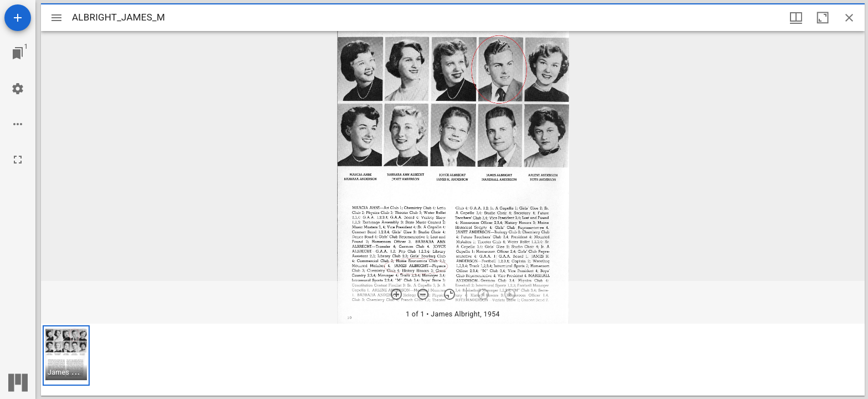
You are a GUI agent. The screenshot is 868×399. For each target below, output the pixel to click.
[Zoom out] (423, 294)
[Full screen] (18, 160)
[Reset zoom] (449, 294)
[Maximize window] (823, 18)
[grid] (453, 360)
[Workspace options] (18, 124)
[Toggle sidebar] (56, 18)
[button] (66, 355)
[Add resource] (18, 18)
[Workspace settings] (18, 89)
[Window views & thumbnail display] (796, 18)
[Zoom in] (396, 294)
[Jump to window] (18, 53)
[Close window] (849, 18)
